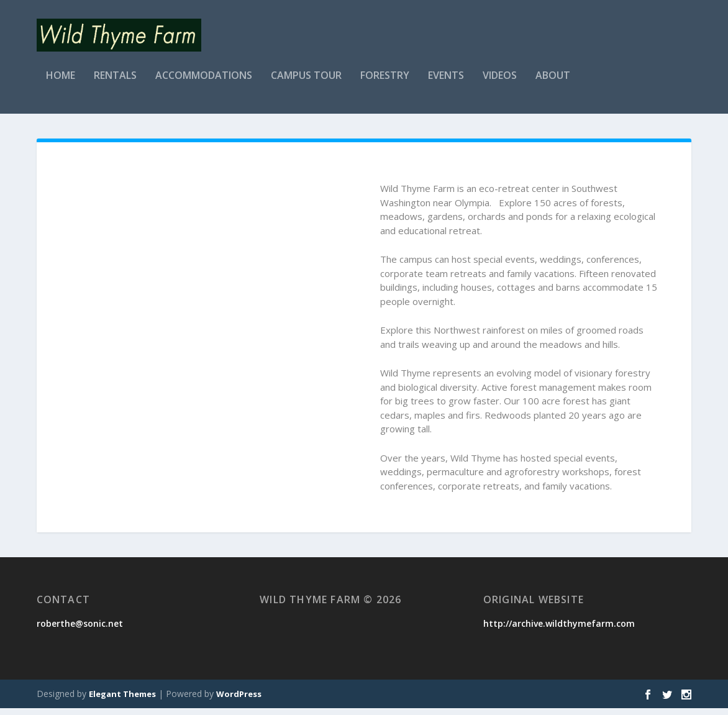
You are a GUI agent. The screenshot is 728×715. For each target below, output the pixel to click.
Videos (500, 83)
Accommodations (204, 83)
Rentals (115, 83)
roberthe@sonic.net (80, 630)
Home (61, 83)
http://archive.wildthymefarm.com (559, 630)
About (553, 83)
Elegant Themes (122, 701)
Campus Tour (306, 83)
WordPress (239, 701)
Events (446, 83)
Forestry (385, 83)
